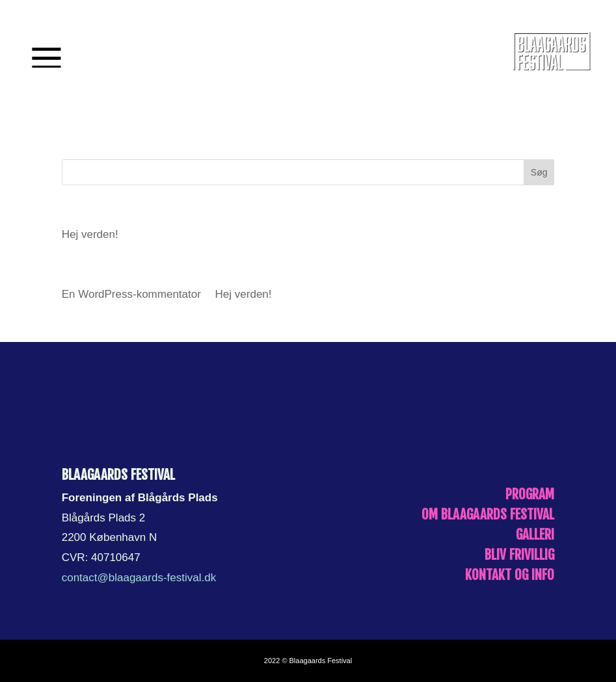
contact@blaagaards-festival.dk (139, 578)
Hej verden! (90, 234)
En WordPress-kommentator (131, 294)
